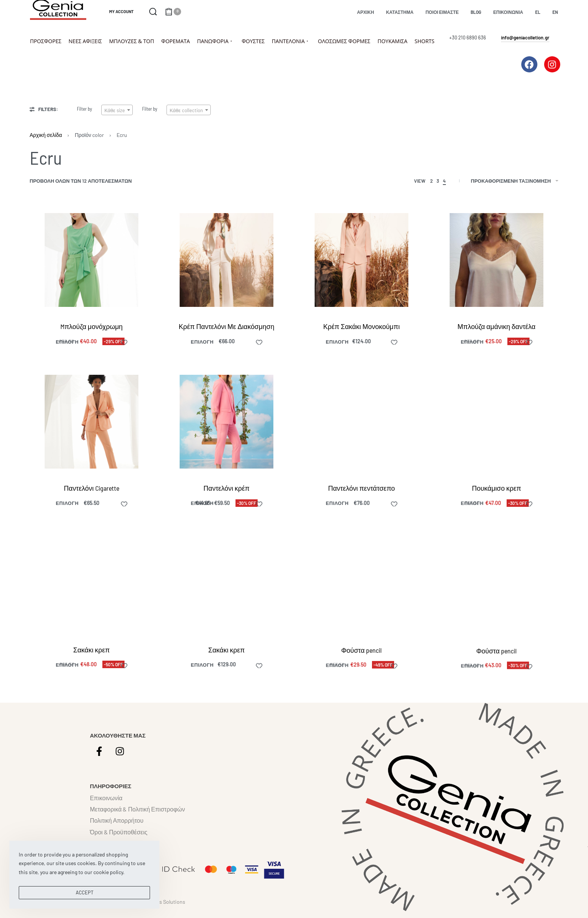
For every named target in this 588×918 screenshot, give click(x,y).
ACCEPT (85, 892)
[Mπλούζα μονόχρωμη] (91, 260)
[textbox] (117, 110)
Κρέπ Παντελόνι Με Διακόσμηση (227, 326)
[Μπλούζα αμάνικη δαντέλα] (496, 260)
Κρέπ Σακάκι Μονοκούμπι (361, 326)
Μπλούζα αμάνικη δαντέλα (496, 326)
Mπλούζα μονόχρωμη (91, 326)
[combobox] (117, 110)
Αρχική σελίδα (46, 135)
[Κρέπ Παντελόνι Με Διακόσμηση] (226, 260)
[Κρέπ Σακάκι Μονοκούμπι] (361, 260)
